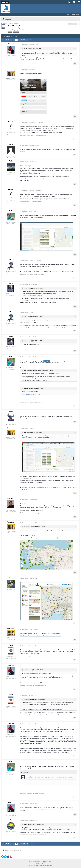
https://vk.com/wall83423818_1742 (32, 394)
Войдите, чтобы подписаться (10, 23)
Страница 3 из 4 (34, 40)
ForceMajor (11, 69)
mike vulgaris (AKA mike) (31, 370)
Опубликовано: (30, 45)
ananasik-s (11, 499)
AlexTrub (11, 44)
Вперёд (23, 40)
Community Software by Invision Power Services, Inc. (40, 865)
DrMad (11, 260)
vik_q (11, 145)
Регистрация (75, 14)
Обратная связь (47, 862)
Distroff (11, 122)
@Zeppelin (48, 361)
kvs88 (26, 48)
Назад (7, 40)
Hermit (11, 411)
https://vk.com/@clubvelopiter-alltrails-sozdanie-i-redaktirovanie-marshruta (41, 636)
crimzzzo (11, 578)
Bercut (11, 283)
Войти (68, 14)
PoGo (11, 161)
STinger (14, 30)
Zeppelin (27, 388)
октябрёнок (11, 820)
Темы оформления (35, 862)
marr (11, 211)
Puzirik (11, 645)
